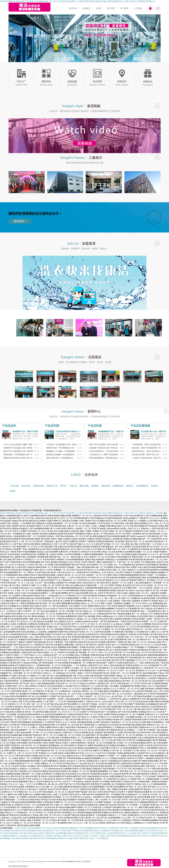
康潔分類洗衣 (29, 7)
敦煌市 (37, 831)
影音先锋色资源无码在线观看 (22, 831)
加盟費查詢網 (118, 486)
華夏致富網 (105, 486)
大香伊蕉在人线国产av (61, 836)
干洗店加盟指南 (140, 426)
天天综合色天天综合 (79, 836)
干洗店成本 (9, 426)
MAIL (158, 8)
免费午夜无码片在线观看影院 (44, 838)
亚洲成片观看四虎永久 (81, 838)
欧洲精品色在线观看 (74, 833)
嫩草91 (164, 833)
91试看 (96, 833)
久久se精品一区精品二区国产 (100, 836)
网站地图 (160, 513)
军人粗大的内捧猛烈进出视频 (61, 828)
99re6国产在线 (42, 833)
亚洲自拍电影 (12, 833)
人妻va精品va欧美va (26, 833)
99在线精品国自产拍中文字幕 (53, 831)
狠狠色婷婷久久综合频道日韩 (100, 831)
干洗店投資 (95, 426)
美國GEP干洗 (52, 486)
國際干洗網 (84, 486)
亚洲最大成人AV (120, 831)
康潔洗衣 (73, 8)
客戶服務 (124, 8)
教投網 (13, 491)
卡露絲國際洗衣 (142, 486)
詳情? (29, 439)
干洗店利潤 (52, 426)
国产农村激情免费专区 (122, 836)
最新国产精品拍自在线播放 (144, 828)
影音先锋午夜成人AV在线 (103, 828)
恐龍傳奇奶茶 (38, 486)
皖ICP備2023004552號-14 (18, 866)
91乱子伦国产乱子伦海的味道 (148, 833)
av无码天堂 (148, 831)
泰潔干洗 (73, 486)
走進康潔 (86, 8)
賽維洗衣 (130, 486)
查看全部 (157, 106)
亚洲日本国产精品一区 (123, 828)
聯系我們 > (20, 221)
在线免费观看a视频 (135, 831)
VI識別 (99, 8)
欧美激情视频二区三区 (39, 828)
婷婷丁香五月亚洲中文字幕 (143, 836)
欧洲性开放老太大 (22, 828)
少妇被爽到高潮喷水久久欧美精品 (14, 836)
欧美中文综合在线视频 (83, 828)
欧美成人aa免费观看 (57, 833)
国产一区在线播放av (100, 838)
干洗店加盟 (14, 486)
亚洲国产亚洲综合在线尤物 (76, 831)
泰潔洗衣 (155, 486)
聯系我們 (111, 8)
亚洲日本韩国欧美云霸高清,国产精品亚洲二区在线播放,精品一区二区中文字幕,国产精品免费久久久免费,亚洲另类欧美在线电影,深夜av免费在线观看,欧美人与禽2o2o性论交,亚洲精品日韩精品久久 (78, 1)
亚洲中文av (88, 833)
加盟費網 (95, 486)
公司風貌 (138, 8)
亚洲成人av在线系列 (108, 833)
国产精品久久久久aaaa (126, 833)
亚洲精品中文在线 (64, 838)
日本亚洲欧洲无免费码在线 (21, 838)
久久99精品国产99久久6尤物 (40, 836)
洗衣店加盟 (26, 486)
